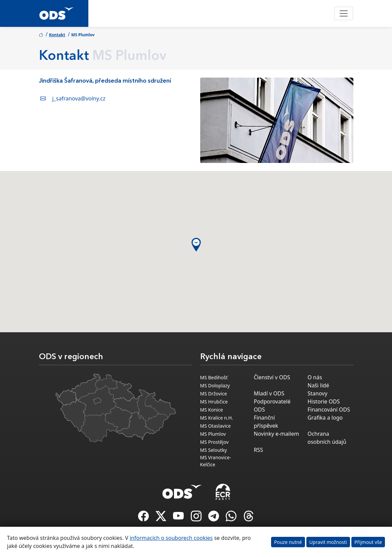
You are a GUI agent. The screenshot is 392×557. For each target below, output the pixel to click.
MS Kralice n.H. (217, 418)
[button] (196, 245)
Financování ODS (329, 410)
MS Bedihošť (214, 377)
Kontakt (57, 35)
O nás (315, 377)
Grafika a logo (325, 418)
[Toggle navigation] (344, 13)
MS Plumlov (213, 434)
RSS (258, 450)
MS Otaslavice (215, 426)
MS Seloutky (214, 450)
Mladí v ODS (269, 393)
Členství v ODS (272, 377)
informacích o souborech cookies (171, 538)
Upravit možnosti (328, 542)
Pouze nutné (288, 542)
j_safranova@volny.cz (79, 98)
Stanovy (317, 393)
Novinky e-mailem (276, 434)
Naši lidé (318, 385)
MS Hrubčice (214, 402)
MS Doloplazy (215, 385)
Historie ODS (323, 401)
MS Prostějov (214, 442)
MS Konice (212, 410)
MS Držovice (214, 394)
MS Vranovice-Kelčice (216, 461)
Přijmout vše (368, 542)
